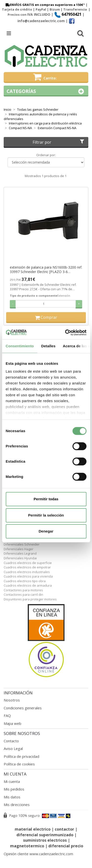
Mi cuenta (12, 781)
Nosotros (12, 700)
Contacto (11, 741)
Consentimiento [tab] (20, 346)
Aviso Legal (13, 748)
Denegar (46, 531)
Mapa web (13, 723)
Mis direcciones (17, 805)
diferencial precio (66, 846)
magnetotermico (28, 846)
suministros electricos (45, 840)
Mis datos (12, 797)
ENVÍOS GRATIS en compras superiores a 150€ (44, 5)
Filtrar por (59, 142)
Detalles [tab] (48, 346)
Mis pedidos (14, 789)
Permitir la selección (46, 515)
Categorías (46, 91)
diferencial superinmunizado (45, 835)
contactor (64, 829)
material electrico (33, 829)
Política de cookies (19, 764)
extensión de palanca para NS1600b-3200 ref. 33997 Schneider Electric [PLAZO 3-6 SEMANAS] (46, 270)
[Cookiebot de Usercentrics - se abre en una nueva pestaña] (66, 333)
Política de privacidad (21, 756)
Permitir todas (46, 499)
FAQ (7, 716)
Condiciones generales (23, 708)
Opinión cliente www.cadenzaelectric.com (38, 854)
